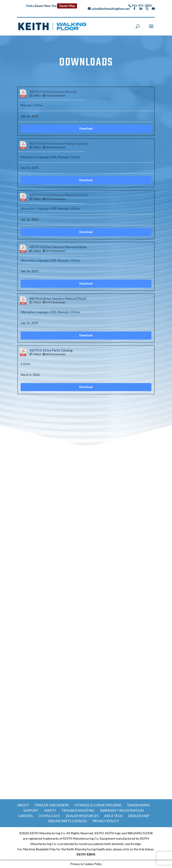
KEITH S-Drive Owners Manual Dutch (58, 299)
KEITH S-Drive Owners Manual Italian (58, 247)
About (23, 805)
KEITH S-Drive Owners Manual (53, 92)
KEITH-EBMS (86, 854)
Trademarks (138, 805)
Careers (25, 816)
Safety (50, 810)
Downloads (49, 816)
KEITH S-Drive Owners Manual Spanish (59, 144)
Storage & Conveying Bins (98, 805)
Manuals (26, 105)
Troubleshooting (78, 810)
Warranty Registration (122, 810)
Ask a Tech (113, 816)
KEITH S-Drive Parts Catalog (51, 350)
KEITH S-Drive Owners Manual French (59, 195)
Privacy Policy (106, 821)
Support (31, 810)
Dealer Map (67, 6)
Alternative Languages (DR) (38, 157)
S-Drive (38, 105)
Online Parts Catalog (67, 821)
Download (86, 128)
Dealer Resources (82, 816)
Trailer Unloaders (52, 805)
